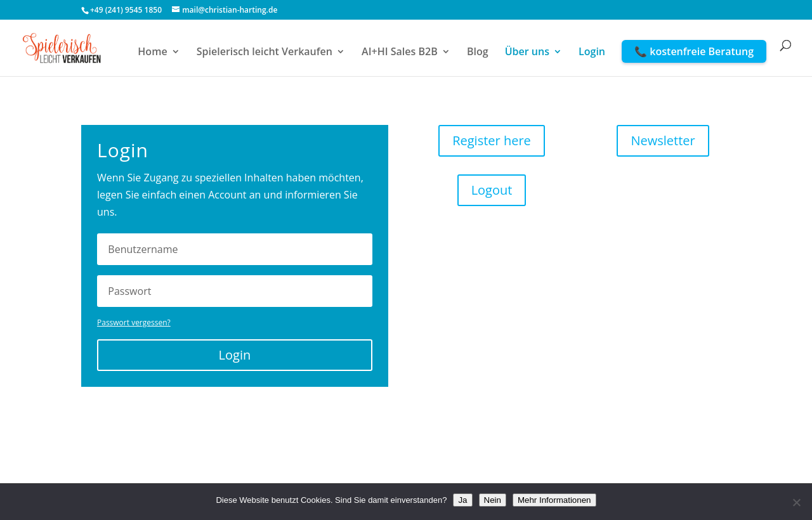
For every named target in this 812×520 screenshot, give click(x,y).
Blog (478, 53)
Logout (492, 190)
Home (152, 53)
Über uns (527, 53)
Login (592, 53)
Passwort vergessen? (134, 322)
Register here (492, 140)
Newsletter (663, 140)
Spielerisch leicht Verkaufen (265, 53)
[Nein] (796, 502)
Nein (493, 500)
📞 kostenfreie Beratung (694, 51)
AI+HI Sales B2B (400, 53)
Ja (462, 500)
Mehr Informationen (554, 500)
